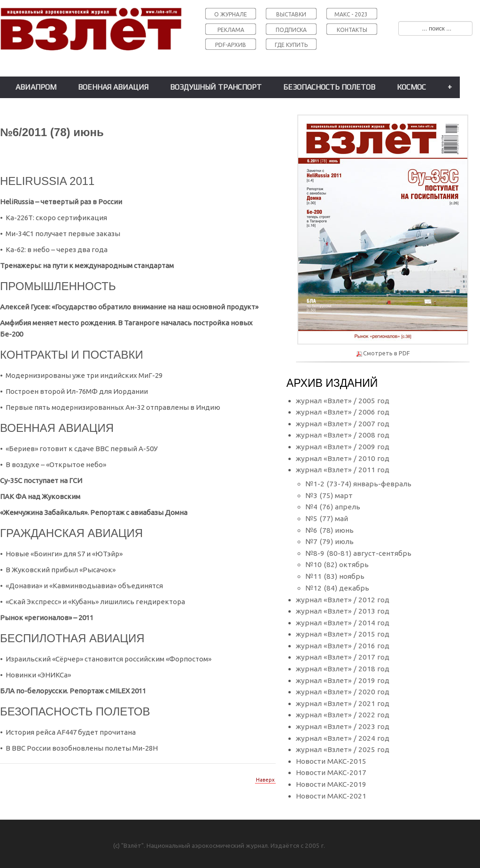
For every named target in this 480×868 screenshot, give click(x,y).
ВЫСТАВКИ (291, 14)
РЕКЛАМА (231, 30)
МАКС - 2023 (351, 14)
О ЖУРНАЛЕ (231, 14)
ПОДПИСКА (291, 30)
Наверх (265, 780)
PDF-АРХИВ (231, 45)
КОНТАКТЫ (352, 30)
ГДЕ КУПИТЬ (291, 45)
